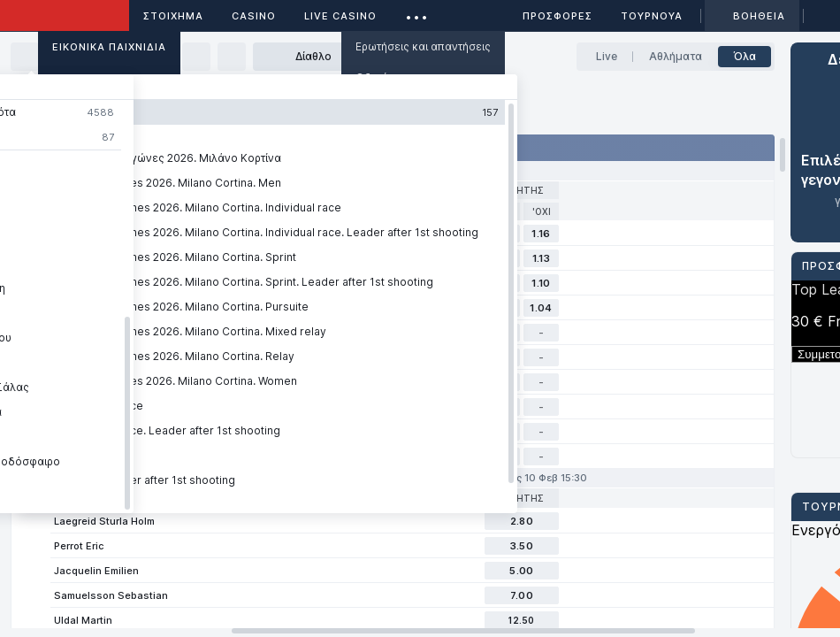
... (417, 13)
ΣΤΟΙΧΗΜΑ (173, 16)
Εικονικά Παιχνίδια (109, 47)
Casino (254, 16)
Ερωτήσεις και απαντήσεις (423, 46)
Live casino (340, 16)
